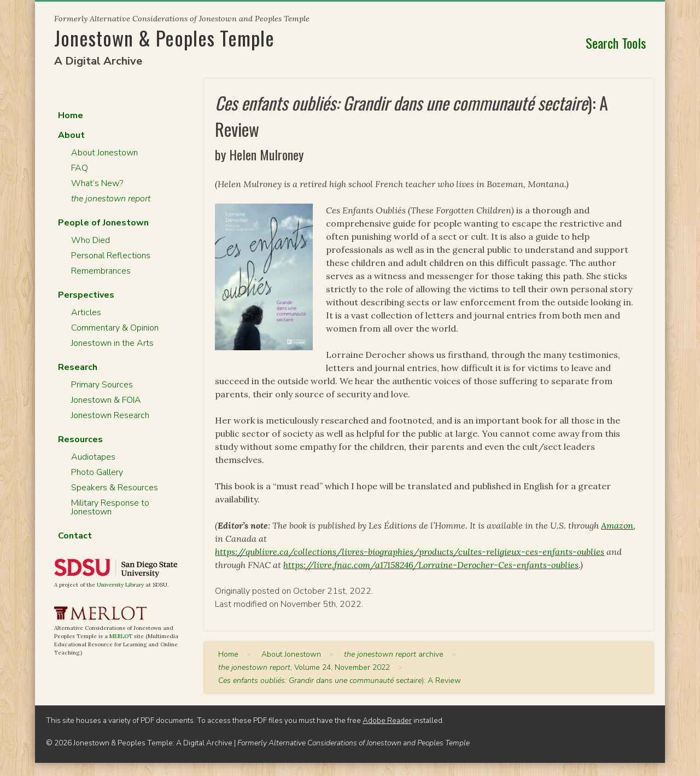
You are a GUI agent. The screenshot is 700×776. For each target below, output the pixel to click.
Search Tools (616, 43)
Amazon (617, 525)
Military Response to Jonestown (110, 507)
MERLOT (121, 636)
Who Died (91, 240)
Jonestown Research (110, 415)
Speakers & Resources (115, 488)
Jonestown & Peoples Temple (164, 37)
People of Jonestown (103, 223)
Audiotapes (93, 457)
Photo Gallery (97, 472)
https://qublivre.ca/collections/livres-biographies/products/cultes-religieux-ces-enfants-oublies (410, 552)
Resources (80, 439)
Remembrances (101, 271)
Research (78, 367)
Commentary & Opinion (115, 328)
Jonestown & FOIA (106, 400)
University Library (120, 585)
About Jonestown (104, 153)
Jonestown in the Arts (112, 343)
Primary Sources (102, 385)
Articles (86, 312)
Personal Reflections (111, 256)
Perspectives (86, 295)
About (71, 135)
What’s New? (97, 183)
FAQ (80, 168)
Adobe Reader (387, 720)
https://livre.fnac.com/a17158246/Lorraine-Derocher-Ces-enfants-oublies (431, 565)
